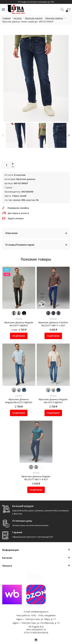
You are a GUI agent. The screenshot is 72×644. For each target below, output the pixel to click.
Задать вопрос (16, 218)
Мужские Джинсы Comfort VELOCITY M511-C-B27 (53, 324)
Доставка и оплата (18, 213)
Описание (37, 233)
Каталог (18, 18)
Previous (3, 135)
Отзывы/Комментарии (37, 245)
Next (69, 135)
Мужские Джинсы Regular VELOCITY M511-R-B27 (36, 478)
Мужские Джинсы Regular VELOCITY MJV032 (53, 401)
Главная (6, 18)
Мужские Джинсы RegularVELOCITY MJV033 (19, 401)
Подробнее (19, 336)
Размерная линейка (18, 208)
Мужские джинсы (54, 18)
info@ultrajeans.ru (40, 605)
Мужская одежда (34, 18)
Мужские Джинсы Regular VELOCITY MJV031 (19, 324)
